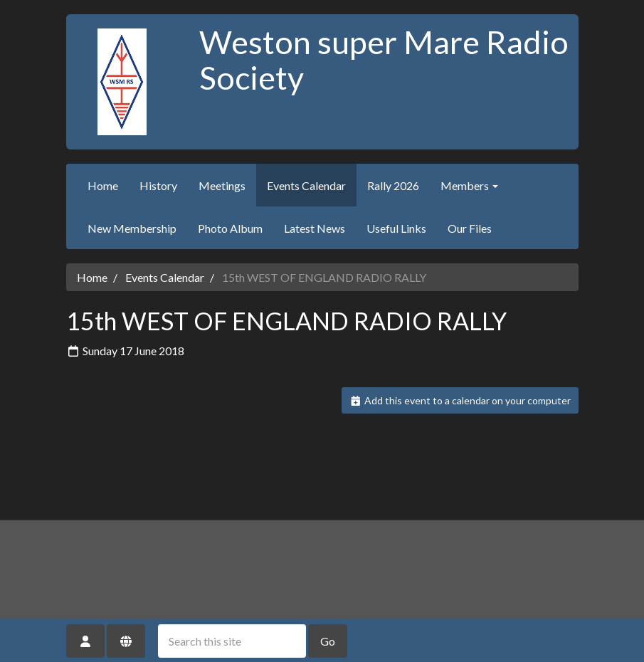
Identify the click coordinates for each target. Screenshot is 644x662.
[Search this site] (232, 641)
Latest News (315, 228)
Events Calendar (306, 185)
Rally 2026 (393, 185)
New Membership (132, 228)
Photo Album (230, 228)
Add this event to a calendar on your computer (460, 400)
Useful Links (396, 228)
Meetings (222, 185)
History (158, 185)
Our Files (470, 228)
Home (103, 185)
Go (328, 641)
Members (469, 185)
